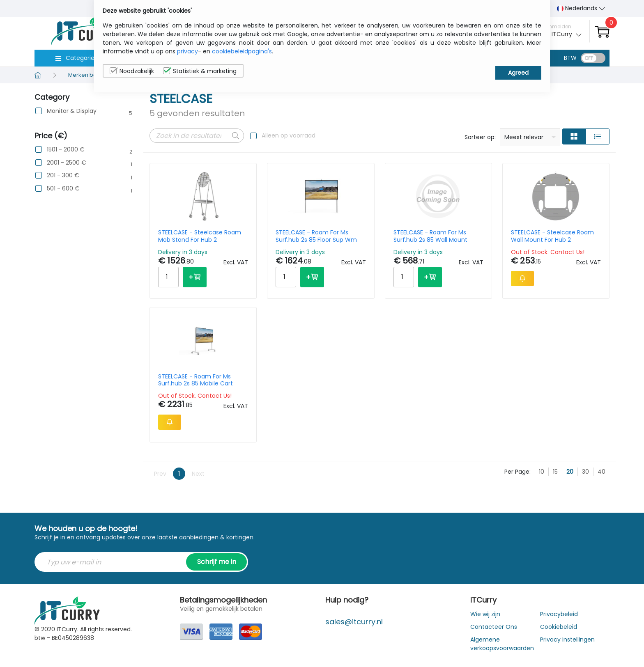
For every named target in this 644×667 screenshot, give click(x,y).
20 (570, 472)
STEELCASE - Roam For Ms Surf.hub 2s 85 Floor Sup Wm (316, 236)
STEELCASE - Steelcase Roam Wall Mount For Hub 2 (552, 236)
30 (585, 472)
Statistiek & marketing (200, 71)
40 (601, 472)
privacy (187, 51)
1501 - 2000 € (66, 150)
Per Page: (517, 472)
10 (542, 472)
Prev (160, 474)
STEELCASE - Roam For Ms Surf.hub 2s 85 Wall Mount (430, 236)
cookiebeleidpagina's (242, 51)
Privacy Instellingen (567, 639)
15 (555, 472)
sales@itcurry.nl (354, 622)
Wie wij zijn (485, 614)
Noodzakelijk (132, 71)
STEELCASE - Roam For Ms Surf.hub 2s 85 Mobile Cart (195, 380)
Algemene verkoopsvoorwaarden (502, 644)
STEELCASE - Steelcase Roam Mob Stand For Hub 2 (200, 236)
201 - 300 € (63, 175)
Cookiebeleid (559, 627)
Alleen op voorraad (289, 135)
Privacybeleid (559, 614)
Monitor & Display (72, 111)
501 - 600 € (63, 189)
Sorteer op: (480, 137)
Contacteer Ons (494, 627)
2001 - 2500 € (67, 163)
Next (198, 474)
